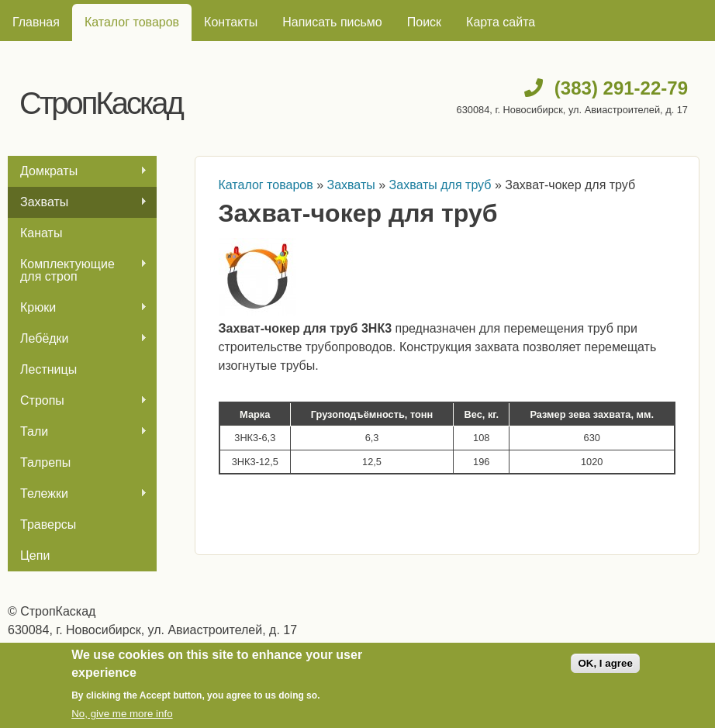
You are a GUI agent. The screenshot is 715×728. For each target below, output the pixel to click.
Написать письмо (332, 22)
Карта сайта (501, 22)
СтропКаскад (101, 103)
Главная (36, 22)
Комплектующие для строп (78, 270)
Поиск (424, 22)
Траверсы (48, 524)
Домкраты (78, 171)
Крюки (78, 308)
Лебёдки (78, 339)
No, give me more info (122, 714)
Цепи (35, 555)
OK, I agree (605, 663)
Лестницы (48, 369)
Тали (78, 432)
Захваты (78, 202)
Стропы (78, 401)
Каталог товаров (132, 22)
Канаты (41, 233)
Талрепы (45, 462)
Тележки (78, 494)
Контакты (231, 22)
